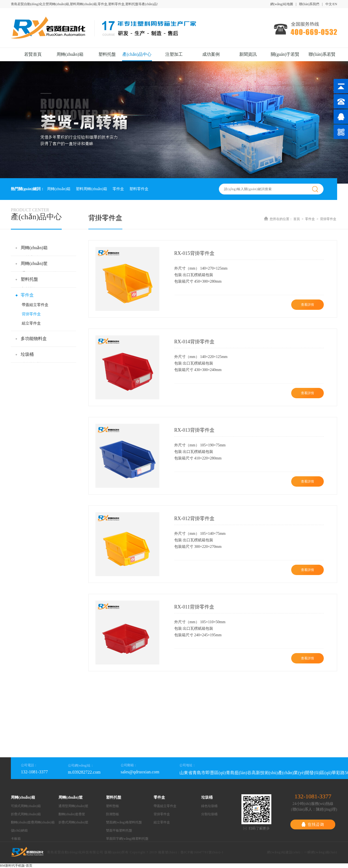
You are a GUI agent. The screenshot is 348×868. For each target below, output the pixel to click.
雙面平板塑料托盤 (119, 830)
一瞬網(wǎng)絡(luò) (321, 852)
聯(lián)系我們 (309, 4)
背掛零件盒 (31, 314)
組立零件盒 (31, 323)
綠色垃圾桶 (209, 806)
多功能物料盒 (34, 339)
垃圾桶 (27, 354)
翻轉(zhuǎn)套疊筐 (72, 814)
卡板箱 (16, 839)
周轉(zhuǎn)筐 (34, 263)
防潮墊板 (113, 814)
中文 (329, 4)
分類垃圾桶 (209, 814)
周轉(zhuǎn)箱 (70, 54)
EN (335, 4)
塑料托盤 (107, 54)
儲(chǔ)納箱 (19, 830)
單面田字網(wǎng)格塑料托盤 (127, 839)
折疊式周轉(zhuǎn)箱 (26, 814)
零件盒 (118, 189)
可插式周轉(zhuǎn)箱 (26, 806)
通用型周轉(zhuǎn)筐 (73, 806)
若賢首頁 (33, 54)
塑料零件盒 (139, 189)
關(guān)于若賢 (285, 54)
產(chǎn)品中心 (137, 54)
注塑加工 (174, 54)
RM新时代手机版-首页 (16, 866)
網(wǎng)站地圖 (282, 4)
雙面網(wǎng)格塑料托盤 (124, 822)
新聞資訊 (248, 54)
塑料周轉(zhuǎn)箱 (91, 189)
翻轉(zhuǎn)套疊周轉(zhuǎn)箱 (33, 822)
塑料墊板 (113, 806)
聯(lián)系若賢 (322, 54)
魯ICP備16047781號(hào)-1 (202, 852)
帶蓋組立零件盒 (35, 305)
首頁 (297, 219)
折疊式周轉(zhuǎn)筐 (73, 822)
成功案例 (211, 54)
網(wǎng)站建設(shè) (284, 852)
